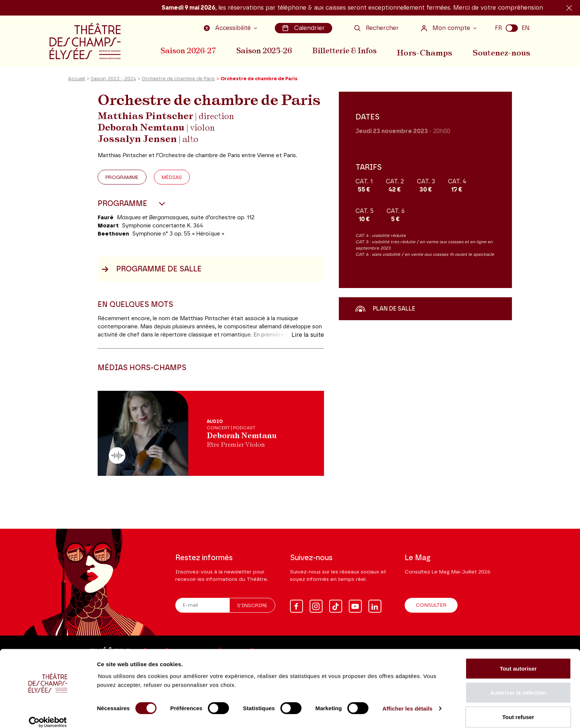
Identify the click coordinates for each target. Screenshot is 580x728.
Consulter (431, 605)
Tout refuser (518, 708)
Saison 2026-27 (188, 50)
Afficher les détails (407, 700)
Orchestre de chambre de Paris (178, 83)
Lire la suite (308, 339)
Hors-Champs (429, 50)
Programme (122, 182)
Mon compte (446, 28)
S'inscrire (252, 606)
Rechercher (377, 28)
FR (498, 28)
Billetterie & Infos (349, 50)
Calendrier (304, 28)
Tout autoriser (518, 660)
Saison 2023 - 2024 (113, 83)
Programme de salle (151, 274)
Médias (172, 182)
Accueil (77, 83)
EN (526, 28)
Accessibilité (230, 28)
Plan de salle (385, 313)
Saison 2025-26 (266, 50)
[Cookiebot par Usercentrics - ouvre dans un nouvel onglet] (48, 714)
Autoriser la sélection (518, 684)
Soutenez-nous (503, 50)
